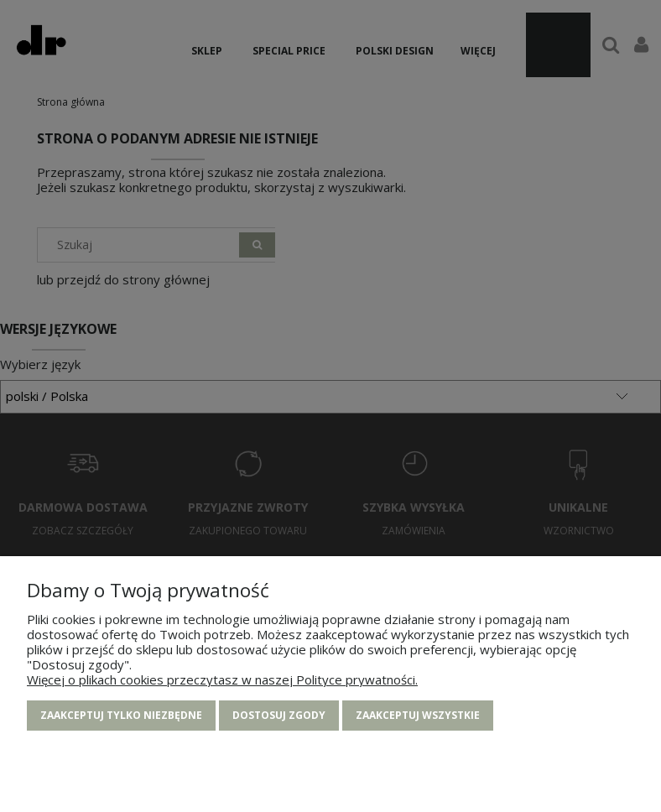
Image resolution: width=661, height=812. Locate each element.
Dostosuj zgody (279, 716)
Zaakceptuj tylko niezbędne (121, 716)
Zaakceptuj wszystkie (418, 716)
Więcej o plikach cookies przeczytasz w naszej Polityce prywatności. (222, 680)
